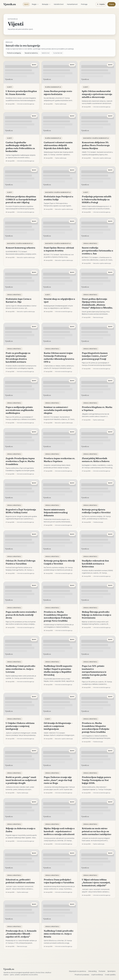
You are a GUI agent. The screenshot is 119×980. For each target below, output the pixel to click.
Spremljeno (112, 971)
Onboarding (92, 971)
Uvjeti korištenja (97, 975)
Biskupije (46, 4)
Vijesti (26, 4)
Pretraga (84, 4)
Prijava (112, 4)
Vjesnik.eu (10, 4)
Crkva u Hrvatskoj (90, 243)
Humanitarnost (72, 4)
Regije (35, 4)
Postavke (102, 971)
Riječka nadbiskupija (53, 87)
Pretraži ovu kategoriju (14, 53)
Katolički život (59, 4)
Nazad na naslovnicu (31, 53)
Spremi (34, 65)
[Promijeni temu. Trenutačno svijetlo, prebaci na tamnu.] (101, 4)
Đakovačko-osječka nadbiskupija (96, 138)
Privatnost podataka (82, 975)
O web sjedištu (110, 975)
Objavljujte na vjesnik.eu (77, 971)
